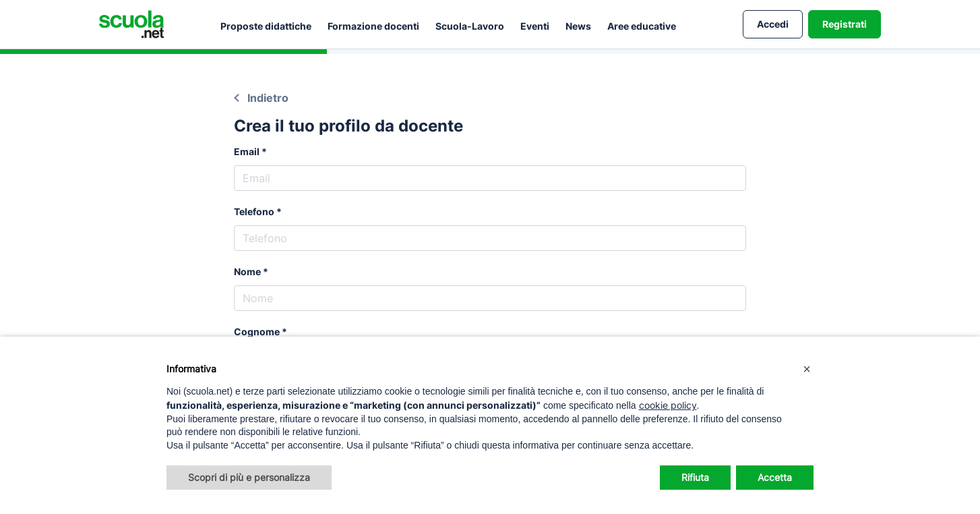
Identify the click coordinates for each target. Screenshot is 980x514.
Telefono (254, 211)
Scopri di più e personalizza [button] (249, 477)
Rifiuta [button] (695, 477)
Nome (247, 272)
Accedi (773, 24)
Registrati (845, 24)
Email (247, 151)
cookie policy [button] (668, 405)
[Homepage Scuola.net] (131, 24)
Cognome (257, 332)
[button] (807, 369)
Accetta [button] (775, 477)
